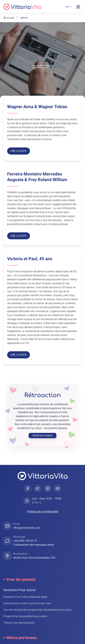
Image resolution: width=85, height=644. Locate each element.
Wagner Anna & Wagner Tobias (37, 107)
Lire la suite (19, 151)
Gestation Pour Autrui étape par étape (25, 597)
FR (67, 7)
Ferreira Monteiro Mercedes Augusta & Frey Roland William (37, 177)
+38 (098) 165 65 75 (25, 541)
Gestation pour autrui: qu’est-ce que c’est (27, 603)
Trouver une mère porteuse (19, 623)
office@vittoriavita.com (27, 528)
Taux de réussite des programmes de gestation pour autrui (37, 610)
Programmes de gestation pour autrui (25, 616)
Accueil (10, 18)
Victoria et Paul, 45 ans (30, 259)
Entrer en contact (42, 435)
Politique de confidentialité (42, 512)
